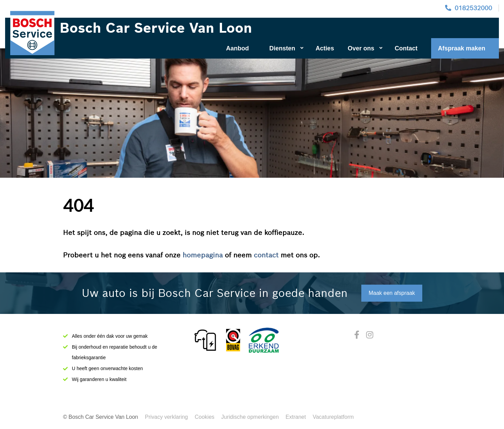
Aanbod (238, 48)
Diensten (286, 48)
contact (266, 255)
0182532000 (473, 8)
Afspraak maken (462, 48)
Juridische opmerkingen (250, 417)
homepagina (203, 255)
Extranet (296, 417)
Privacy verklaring (167, 417)
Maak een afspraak (392, 293)
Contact (406, 48)
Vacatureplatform (333, 417)
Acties (325, 48)
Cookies (205, 417)
